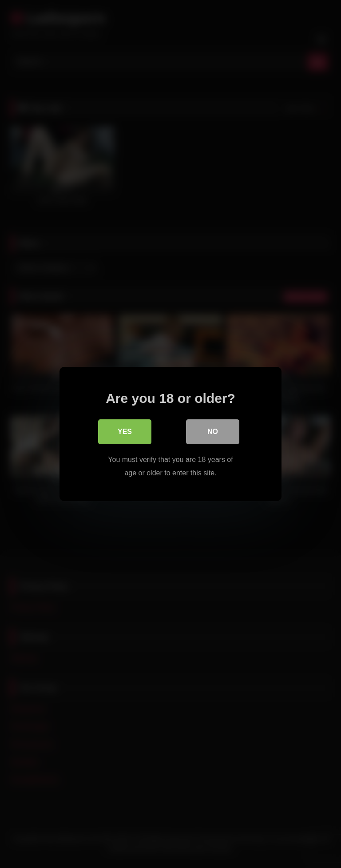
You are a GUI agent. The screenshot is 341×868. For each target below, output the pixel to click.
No (213, 432)
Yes (125, 432)
